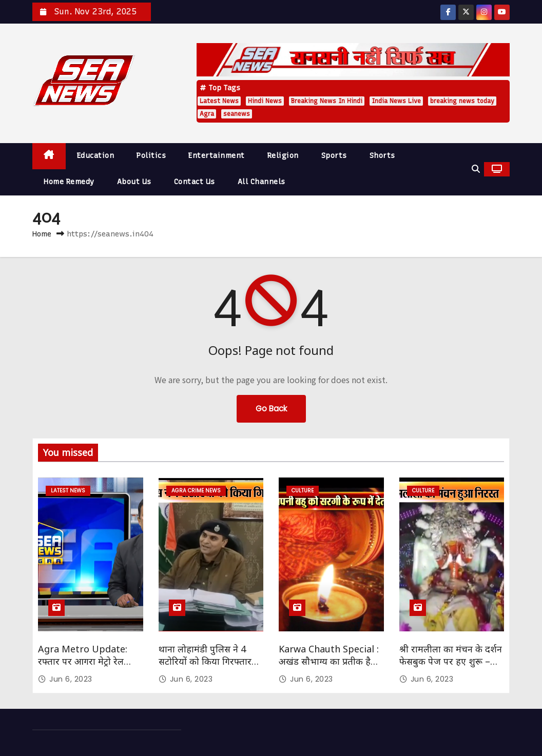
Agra (207, 114)
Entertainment (217, 156)
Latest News (219, 101)
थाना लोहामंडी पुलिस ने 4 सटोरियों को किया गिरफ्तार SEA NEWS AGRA (205, 661)
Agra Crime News (196, 491)
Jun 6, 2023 (71, 679)
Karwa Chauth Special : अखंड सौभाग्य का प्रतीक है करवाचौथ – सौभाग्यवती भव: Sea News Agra (329, 667)
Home (42, 234)
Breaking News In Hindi (327, 101)
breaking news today (462, 101)
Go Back (271, 409)
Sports (334, 156)
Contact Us (195, 182)
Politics (151, 156)
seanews (237, 114)
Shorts (382, 156)
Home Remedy (69, 182)
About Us (134, 182)
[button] (476, 169)
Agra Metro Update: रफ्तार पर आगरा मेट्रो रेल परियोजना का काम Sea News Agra (83, 667)
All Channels (262, 182)
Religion (283, 156)
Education (96, 156)
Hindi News (265, 101)
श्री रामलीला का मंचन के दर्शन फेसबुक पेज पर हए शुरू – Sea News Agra (451, 661)
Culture (303, 491)
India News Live (396, 101)
